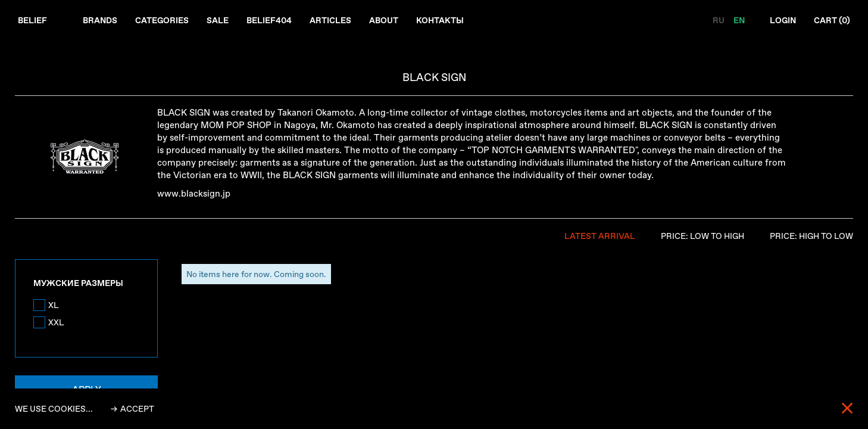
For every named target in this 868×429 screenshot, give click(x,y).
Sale (218, 20)
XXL (56, 322)
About (384, 20)
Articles (330, 20)
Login (783, 20)
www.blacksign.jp (194, 194)
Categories (162, 20)
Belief (32, 20)
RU (719, 20)
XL (54, 305)
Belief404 (269, 20)
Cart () (832, 20)
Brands (100, 20)
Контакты (440, 20)
